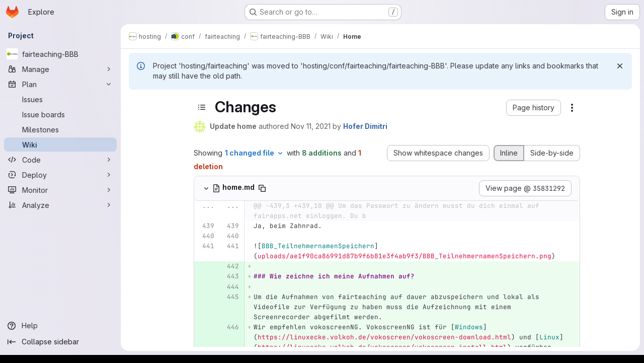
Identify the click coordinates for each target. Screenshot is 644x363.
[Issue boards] (60, 114)
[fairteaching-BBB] (60, 54)
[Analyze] (60, 205)
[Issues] (60, 99)
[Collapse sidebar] (60, 342)
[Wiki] (60, 144)
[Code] (60, 160)
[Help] (60, 326)
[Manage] (60, 69)
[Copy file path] (262, 188)
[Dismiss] (620, 66)
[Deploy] (60, 175)
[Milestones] (60, 129)
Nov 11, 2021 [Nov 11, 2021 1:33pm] (311, 126)
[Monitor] (60, 190)
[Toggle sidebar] (202, 107)
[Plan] (60, 84)
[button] (534, 108)
